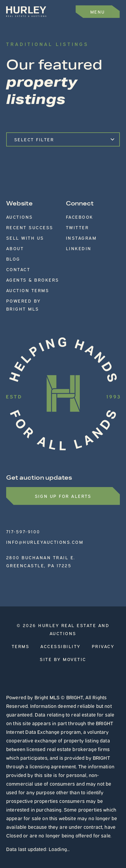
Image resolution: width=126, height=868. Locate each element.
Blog (13, 259)
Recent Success (30, 227)
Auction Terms (28, 290)
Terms (21, 646)
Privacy (103, 646)
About (15, 248)
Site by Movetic (63, 659)
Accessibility (61, 646)
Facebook (80, 217)
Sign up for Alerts (63, 496)
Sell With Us (25, 238)
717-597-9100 (23, 531)
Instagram (81, 238)
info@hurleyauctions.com (45, 542)
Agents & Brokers (33, 280)
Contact (18, 269)
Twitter (77, 227)
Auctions (20, 217)
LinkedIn (79, 248)
